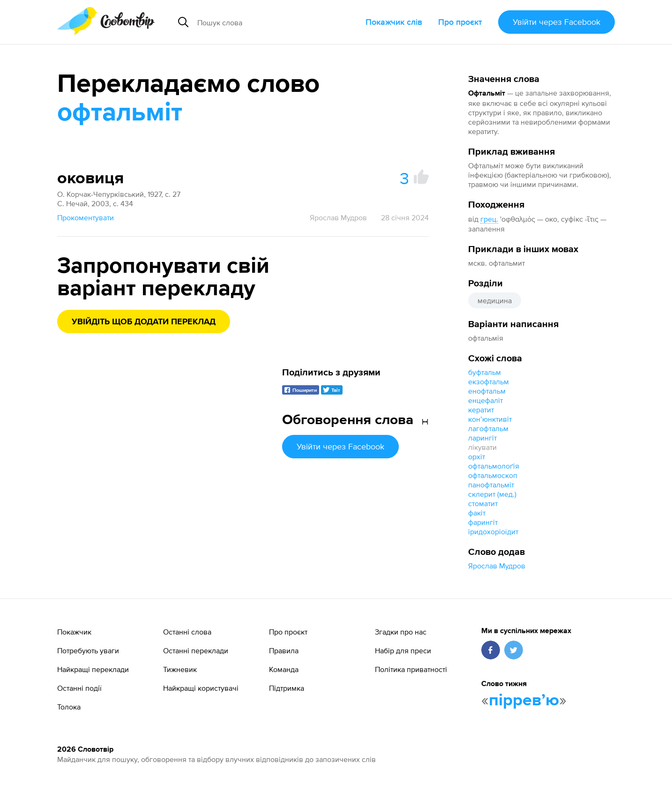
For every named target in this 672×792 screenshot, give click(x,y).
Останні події (79, 688)
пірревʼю (524, 701)
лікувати (482, 447)
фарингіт (483, 522)
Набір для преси (403, 650)
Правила (284, 650)
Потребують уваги (88, 650)
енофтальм (487, 391)
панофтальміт (491, 485)
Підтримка (287, 688)
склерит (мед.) (492, 494)
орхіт (477, 456)
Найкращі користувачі (201, 688)
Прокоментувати (86, 217)
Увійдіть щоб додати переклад (144, 322)
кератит (481, 410)
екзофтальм (489, 381)
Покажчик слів (394, 22)
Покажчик (74, 632)
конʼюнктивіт (490, 419)
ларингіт (482, 438)
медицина (495, 300)
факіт (477, 513)
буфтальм (485, 372)
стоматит (483, 503)
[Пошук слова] (269, 22)
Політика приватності (411, 669)
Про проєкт (460, 22)
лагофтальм (488, 428)
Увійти (556, 22)
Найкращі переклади (93, 669)
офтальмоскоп (493, 475)
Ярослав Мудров (497, 566)
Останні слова (187, 632)
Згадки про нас (401, 632)
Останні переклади (196, 650)
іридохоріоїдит (493, 531)
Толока (69, 707)
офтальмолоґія (494, 466)
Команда (284, 669)
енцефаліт (485, 400)
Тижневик (180, 669)
